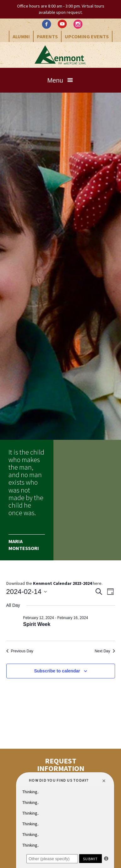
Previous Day (20, 651)
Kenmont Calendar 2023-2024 (62, 583)
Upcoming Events (87, 36)
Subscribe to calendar (57, 671)
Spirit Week (37, 624)
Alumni (21, 36)
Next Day (105, 651)
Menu (55, 80)
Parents (47, 36)
